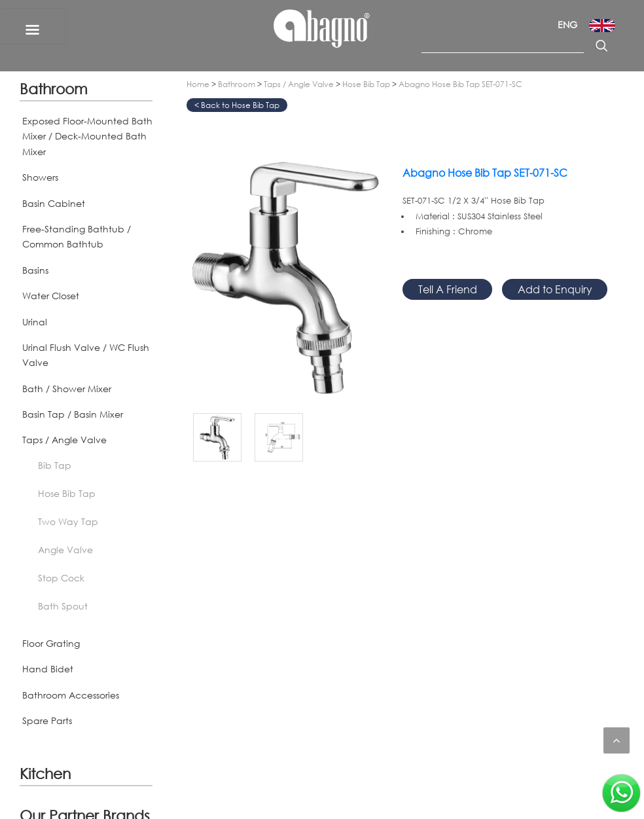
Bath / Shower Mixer (67, 389)
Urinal (35, 322)
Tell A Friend (448, 289)
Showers (40, 177)
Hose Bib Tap (67, 493)
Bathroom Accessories (71, 695)
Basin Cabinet (54, 203)
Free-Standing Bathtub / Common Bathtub (77, 236)
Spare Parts (47, 720)
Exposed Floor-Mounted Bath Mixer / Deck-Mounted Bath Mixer (87, 136)
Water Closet (51, 296)
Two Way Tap (68, 521)
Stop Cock (61, 578)
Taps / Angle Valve (64, 440)
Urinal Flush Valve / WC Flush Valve (86, 355)
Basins (35, 270)
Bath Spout (63, 606)
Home (198, 84)
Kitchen (45, 773)
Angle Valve (65, 550)
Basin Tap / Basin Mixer (73, 414)
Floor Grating (51, 643)
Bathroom (54, 88)
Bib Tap (55, 465)
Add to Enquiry (555, 289)
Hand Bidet (48, 669)
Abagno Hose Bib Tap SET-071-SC (460, 84)
